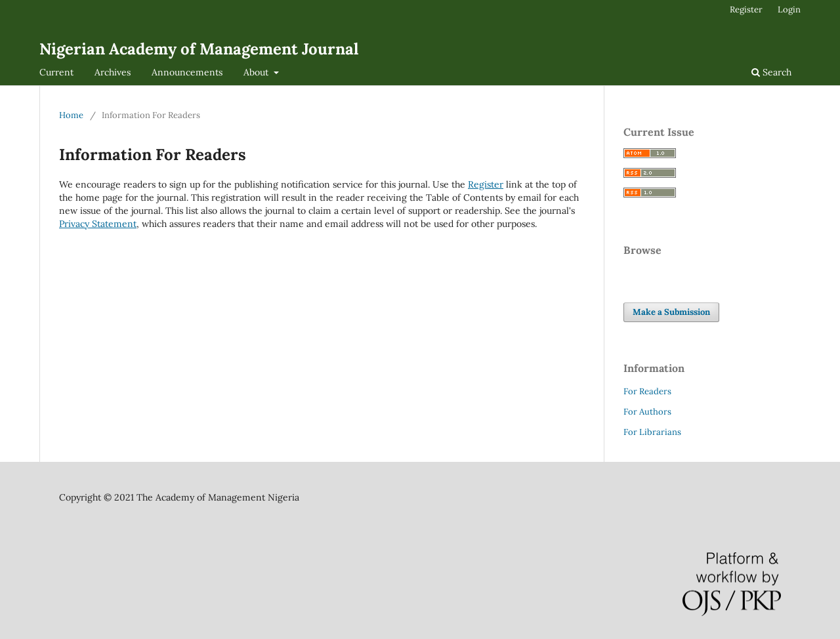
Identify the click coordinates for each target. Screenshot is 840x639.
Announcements (187, 72)
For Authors (647, 412)
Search (771, 72)
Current (56, 72)
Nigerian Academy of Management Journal (199, 49)
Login (789, 10)
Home (71, 115)
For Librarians (652, 432)
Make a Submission (671, 312)
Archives (113, 72)
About (257, 72)
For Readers (647, 391)
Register (746, 10)
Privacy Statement (98, 224)
